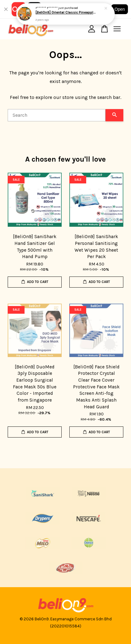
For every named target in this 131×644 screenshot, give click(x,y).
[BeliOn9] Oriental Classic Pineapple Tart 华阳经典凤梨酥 (66, 13)
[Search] (57, 115)
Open (120, 9)
